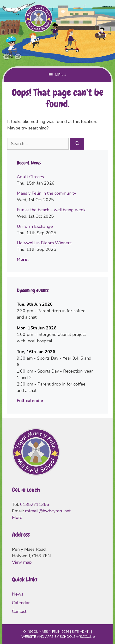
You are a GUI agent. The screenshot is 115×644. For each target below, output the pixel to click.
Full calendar (30, 401)
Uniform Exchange (35, 226)
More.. (23, 259)
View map (22, 562)
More (17, 517)
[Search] (77, 144)
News (18, 594)
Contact (19, 611)
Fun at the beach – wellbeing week (51, 210)
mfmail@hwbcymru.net (48, 511)
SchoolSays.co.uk (76, 637)
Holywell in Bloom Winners (44, 243)
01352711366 (35, 504)
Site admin (81, 632)
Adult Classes (30, 177)
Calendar (21, 603)
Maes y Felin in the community (46, 193)
